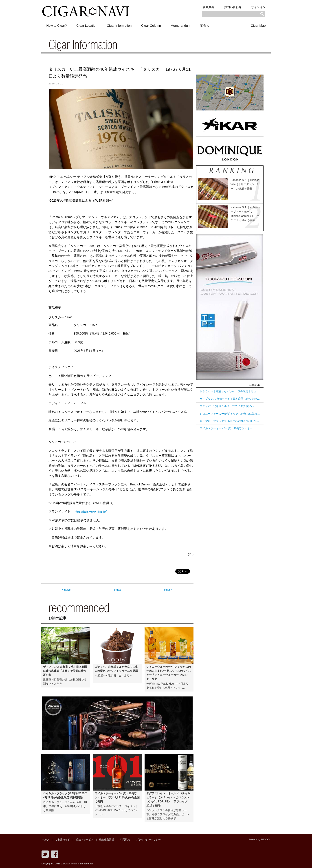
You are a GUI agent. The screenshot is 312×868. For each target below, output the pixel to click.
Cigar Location (87, 25)
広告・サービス (84, 839)
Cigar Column (152, 25)
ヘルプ (45, 839)
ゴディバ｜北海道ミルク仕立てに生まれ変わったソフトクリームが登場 (230, 406)
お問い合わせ (232, 7)
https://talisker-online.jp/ (90, 511)
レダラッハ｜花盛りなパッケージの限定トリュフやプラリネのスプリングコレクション (230, 391)
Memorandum (182, 25)
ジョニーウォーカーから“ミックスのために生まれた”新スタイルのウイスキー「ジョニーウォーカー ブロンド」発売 (230, 414)
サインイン (258, 7)
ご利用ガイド (62, 839)
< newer (67, 590)
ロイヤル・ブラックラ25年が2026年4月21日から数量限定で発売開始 (230, 421)
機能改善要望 (105, 839)
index (118, 590)
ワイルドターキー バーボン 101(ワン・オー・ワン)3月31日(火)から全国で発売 (230, 428)
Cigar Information (120, 25)
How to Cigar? (57, 25)
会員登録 (208, 7)
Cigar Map (258, 25)
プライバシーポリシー (146, 839)
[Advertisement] (230, 505)
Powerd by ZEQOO (259, 839)
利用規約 (123, 839)
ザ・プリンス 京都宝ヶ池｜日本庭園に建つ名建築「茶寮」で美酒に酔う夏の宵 (230, 399)
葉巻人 (206, 25)
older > (168, 590)
